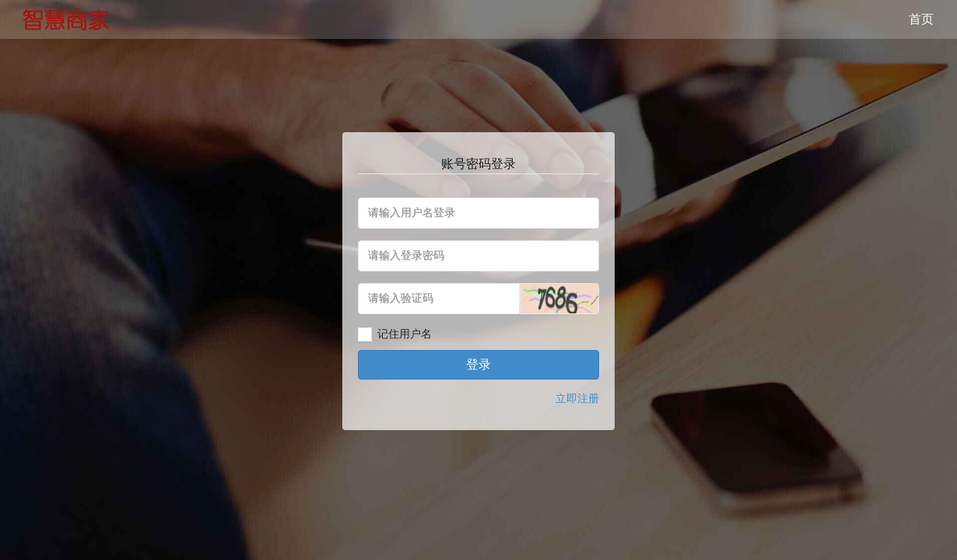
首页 (921, 19)
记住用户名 (405, 334)
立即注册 (577, 399)
